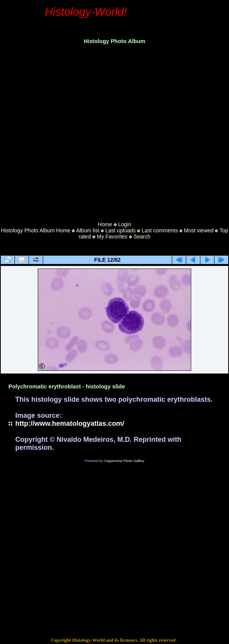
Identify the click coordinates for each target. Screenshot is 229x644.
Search (142, 237)
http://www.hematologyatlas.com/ (70, 423)
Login (124, 224)
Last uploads (120, 230)
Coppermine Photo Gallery (124, 461)
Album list (88, 230)
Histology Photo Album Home (35, 230)
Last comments (160, 230)
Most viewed (199, 230)
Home (105, 224)
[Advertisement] (72, 130)
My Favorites (112, 237)
